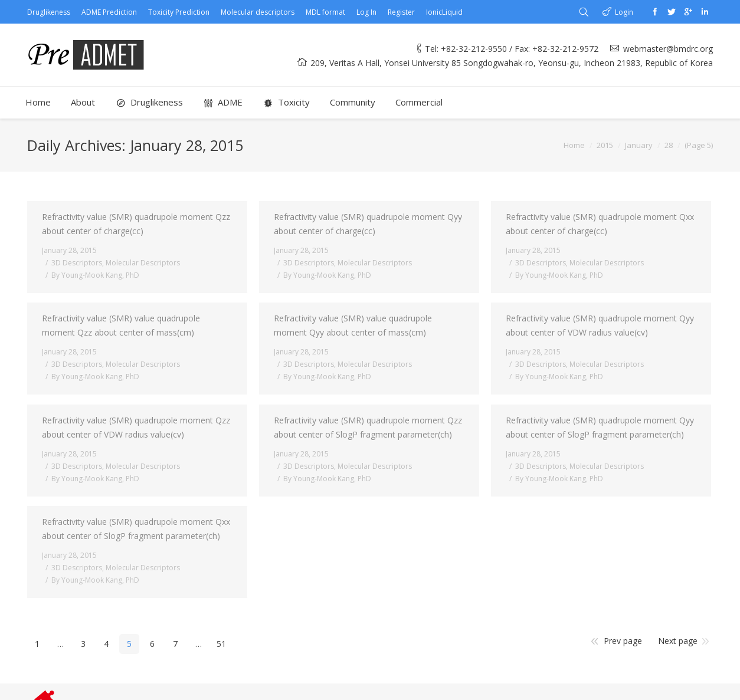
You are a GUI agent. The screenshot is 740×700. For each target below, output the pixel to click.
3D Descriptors (77, 263)
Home (574, 145)
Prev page (623, 641)
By (95, 275)
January (639, 145)
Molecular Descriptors (143, 263)
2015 (605, 145)
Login (624, 12)
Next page (678, 641)
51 (221, 644)
